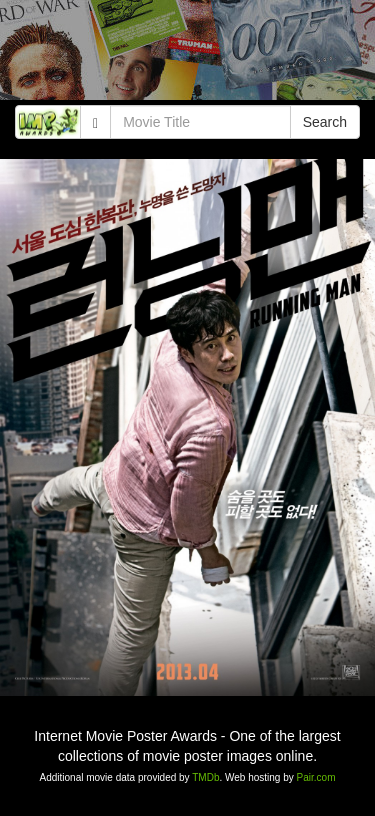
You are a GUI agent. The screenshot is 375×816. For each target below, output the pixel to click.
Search (325, 122)
